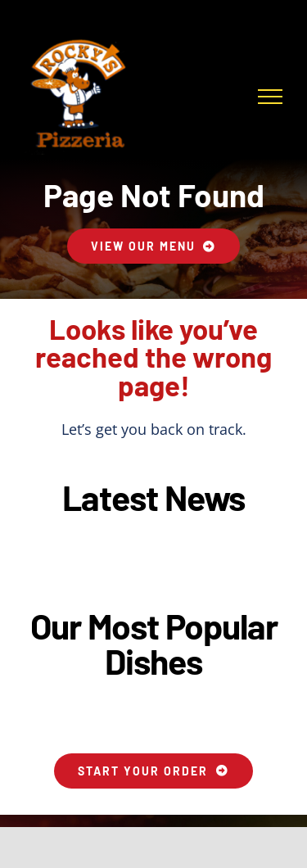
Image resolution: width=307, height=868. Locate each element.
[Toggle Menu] (270, 97)
